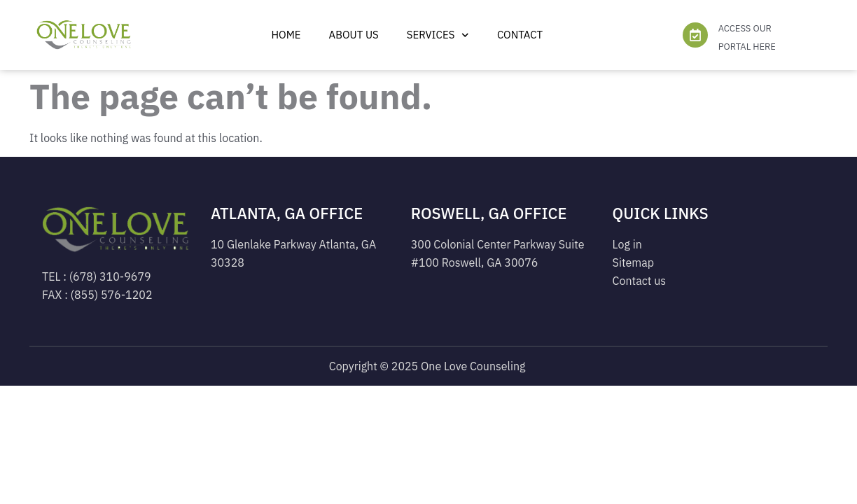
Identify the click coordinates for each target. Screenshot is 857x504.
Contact (520, 35)
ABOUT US (354, 35)
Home (286, 35)
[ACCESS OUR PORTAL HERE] (695, 35)
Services (438, 35)
